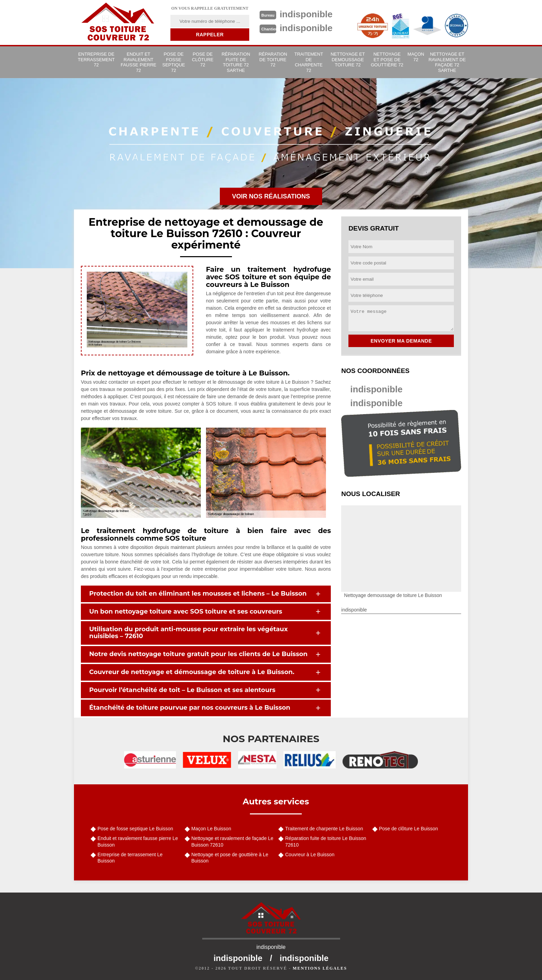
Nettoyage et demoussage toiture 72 (348, 59)
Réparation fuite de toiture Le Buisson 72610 (326, 841)
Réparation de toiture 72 (273, 59)
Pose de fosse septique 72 (174, 62)
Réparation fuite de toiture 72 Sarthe (236, 62)
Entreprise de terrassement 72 (96, 59)
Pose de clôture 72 (203, 59)
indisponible (377, 389)
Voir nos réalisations (271, 196)
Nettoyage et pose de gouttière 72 (387, 59)
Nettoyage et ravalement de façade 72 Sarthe (447, 62)
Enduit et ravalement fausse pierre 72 (138, 62)
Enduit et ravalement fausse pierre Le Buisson (138, 841)
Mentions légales (320, 968)
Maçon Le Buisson (211, 829)
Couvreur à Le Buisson (310, 855)
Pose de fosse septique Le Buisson (135, 829)
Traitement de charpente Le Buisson (324, 829)
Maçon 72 (416, 57)
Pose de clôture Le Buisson (409, 829)
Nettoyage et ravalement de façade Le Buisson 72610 (232, 841)
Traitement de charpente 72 (309, 62)
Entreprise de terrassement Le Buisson (130, 858)
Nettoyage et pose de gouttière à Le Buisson (230, 858)
